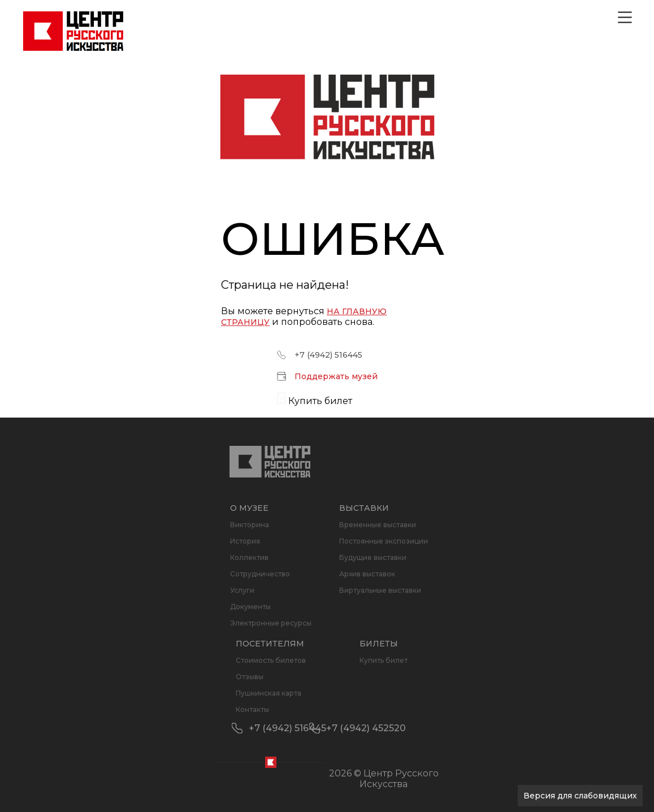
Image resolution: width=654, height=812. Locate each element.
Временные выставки (378, 525)
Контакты (252, 709)
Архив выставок (367, 574)
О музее (249, 508)
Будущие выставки (373, 557)
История (245, 541)
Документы (250, 607)
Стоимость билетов (271, 660)
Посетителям (270, 644)
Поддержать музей (336, 376)
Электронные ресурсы (271, 623)
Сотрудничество (260, 574)
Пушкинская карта (268, 693)
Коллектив (249, 557)
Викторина (250, 525)
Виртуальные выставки (380, 590)
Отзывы (250, 677)
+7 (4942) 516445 (328, 355)
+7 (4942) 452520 (366, 728)
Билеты (379, 644)
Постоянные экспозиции (384, 541)
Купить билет (384, 660)
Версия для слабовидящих (580, 796)
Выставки (364, 508)
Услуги (242, 590)
